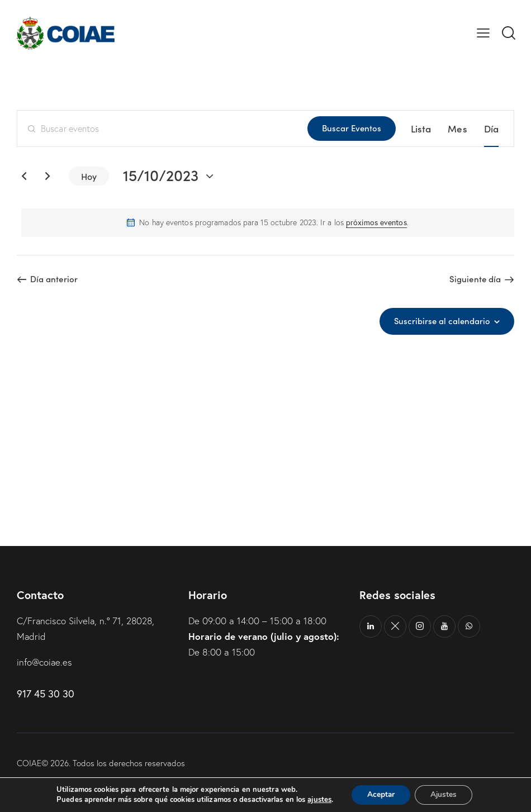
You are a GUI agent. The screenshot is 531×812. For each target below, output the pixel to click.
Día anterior (54, 279)
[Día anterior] (24, 176)
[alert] (268, 223)
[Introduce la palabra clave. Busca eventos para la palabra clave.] (162, 129)
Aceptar (380, 794)
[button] (483, 33)
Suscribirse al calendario (442, 321)
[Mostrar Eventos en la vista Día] (491, 129)
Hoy (89, 176)
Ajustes (445, 794)
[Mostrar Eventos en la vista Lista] (421, 129)
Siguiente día (475, 279)
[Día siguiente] (48, 176)
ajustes (317, 800)
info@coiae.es (45, 661)
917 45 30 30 (46, 693)
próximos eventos (376, 222)
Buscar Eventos (352, 128)
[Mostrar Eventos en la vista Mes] (457, 129)
